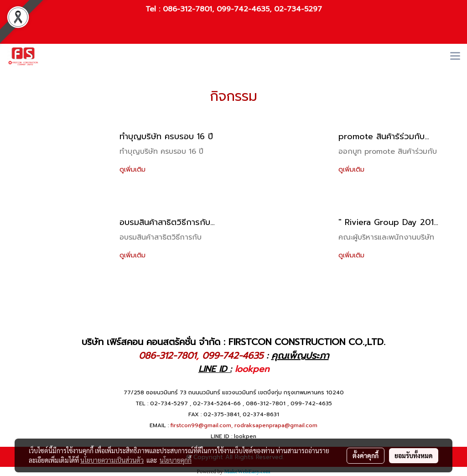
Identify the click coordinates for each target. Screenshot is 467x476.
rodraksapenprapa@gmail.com (276, 425)
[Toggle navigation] (455, 57)
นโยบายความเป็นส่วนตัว (112, 460)
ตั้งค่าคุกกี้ (366, 455)
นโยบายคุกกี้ (176, 460)
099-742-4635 (243, 9)
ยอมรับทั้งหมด (414, 455)
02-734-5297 (298, 9)
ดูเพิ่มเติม (134, 170)
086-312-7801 (187, 9)
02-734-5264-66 (217, 403)
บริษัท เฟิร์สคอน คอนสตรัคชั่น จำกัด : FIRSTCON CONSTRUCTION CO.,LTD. (233, 342)
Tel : (154, 9)
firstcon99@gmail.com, (202, 425)
